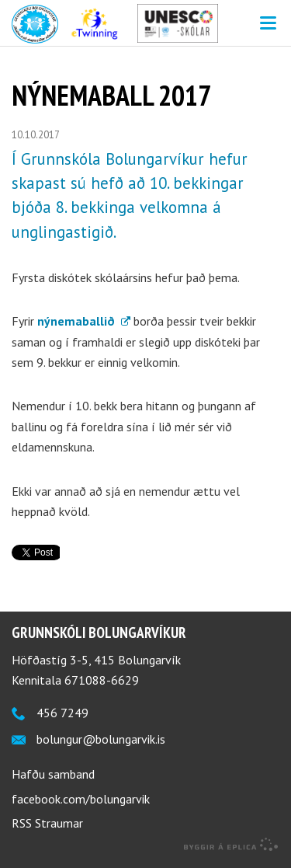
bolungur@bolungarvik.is (101, 739)
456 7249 (62, 713)
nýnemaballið (78, 321)
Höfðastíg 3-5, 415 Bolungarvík (96, 660)
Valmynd (268, 23)
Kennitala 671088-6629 (75, 680)
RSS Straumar (47, 823)
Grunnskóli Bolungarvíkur (99, 632)
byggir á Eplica (231, 845)
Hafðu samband (53, 774)
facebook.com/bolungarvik (81, 799)
